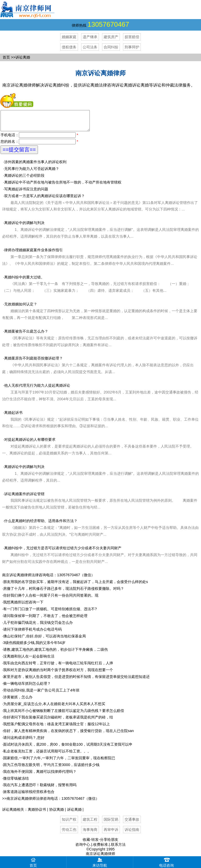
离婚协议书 (37, 813)
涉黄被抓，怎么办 (18, 701)
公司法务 (90, 47)
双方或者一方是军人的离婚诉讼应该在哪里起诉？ (100, 207)
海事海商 (90, 833)
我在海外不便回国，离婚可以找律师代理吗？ (40, 775)
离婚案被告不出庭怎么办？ (26, 335)
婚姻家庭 (69, 37)
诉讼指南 (132, 833)
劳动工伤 (69, 833)
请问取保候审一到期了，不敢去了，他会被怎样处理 (45, 620)
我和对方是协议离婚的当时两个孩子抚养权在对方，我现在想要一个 (58, 674)
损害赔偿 (132, 37)
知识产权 (69, 823)
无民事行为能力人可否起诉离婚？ (32, 173)
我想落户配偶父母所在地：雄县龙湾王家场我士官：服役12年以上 (57, 728)
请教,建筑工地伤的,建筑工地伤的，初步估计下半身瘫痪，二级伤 (55, 653)
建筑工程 (90, 823)
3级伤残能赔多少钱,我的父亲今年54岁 (34, 647)
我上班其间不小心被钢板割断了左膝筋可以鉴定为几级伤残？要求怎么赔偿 (64, 715)
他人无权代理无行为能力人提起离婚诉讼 (37, 389)
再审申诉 (111, 833)
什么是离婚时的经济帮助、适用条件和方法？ (41, 525)
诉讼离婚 (74, 813)
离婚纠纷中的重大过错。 (100, 288)
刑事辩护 (132, 47)
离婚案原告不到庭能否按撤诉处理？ (33, 362)
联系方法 (118, 848)
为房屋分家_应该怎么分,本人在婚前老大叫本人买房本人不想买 (54, 708)
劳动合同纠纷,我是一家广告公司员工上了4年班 (41, 694)
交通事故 (132, 823)
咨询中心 (83, 848)
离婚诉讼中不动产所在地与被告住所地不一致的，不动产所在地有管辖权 (63, 186)
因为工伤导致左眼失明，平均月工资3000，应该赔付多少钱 (51, 769)
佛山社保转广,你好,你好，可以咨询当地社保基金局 (44, 640)
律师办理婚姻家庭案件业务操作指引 (100, 261)
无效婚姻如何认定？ (21, 308)
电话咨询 (166, 862)
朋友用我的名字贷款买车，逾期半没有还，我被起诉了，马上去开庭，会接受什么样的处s (76, 586)
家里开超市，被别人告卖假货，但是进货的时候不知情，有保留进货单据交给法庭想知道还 (76, 681)
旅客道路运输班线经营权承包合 (29, 796)
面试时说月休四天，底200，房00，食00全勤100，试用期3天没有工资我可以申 (68, 748)
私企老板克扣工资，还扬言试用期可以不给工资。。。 (47, 755)
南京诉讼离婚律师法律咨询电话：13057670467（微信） (48, 579)
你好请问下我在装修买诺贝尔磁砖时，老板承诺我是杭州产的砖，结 (58, 721)
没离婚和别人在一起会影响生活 (29, 660)
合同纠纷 (111, 47)
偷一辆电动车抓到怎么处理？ (27, 687)
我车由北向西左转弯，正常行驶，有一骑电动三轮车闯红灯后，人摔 (58, 667)
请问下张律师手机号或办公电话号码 (32, 633)
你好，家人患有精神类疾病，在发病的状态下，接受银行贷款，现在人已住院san (68, 735)
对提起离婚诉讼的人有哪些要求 (30, 443)
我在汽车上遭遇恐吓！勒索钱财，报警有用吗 (40, 789)
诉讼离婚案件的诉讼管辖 (24, 498)
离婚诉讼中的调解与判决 (100, 233)
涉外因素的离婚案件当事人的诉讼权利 (35, 166)
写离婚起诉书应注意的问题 (26, 193)
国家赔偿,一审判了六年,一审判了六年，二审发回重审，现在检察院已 (59, 762)
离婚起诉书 (13, 416)
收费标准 (100, 848)
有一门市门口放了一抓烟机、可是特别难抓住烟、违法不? (50, 613)
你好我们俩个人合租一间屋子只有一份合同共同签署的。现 (51, 599)
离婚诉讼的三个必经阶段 (24, 179)
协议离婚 (57, 813)
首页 (6, 57)
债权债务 (69, 47)
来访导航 (100, 862)
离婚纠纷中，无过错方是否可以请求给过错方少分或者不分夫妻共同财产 (63, 552)
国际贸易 (111, 823)
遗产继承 (90, 37)
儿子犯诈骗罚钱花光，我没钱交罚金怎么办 (38, 626)
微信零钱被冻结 (16, 782)
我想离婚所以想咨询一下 (23, 606)
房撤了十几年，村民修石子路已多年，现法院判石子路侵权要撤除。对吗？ (64, 592)
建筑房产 (111, 37)
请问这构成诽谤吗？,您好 (24, 741)
